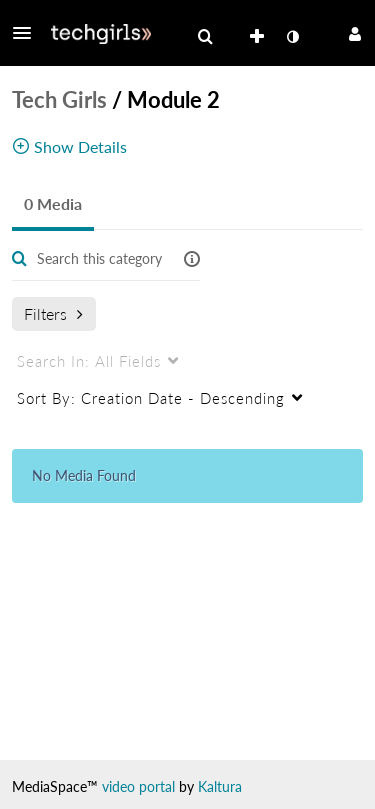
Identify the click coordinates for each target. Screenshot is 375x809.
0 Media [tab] (53, 203)
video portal (138, 786)
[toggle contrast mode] (292, 37)
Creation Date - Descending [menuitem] (151, 398)
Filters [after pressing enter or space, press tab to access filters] (53, 313)
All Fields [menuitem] (89, 361)
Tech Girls (59, 99)
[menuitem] (205, 37)
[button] (28, 33)
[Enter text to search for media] (100, 259)
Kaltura (220, 786)
